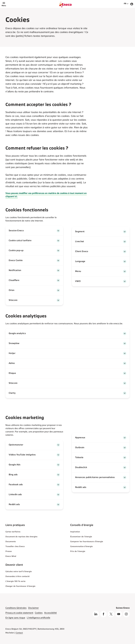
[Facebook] (103, 614)
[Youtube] (119, 614)
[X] (111, 614)
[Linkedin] (96, 614)
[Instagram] (126, 614)
